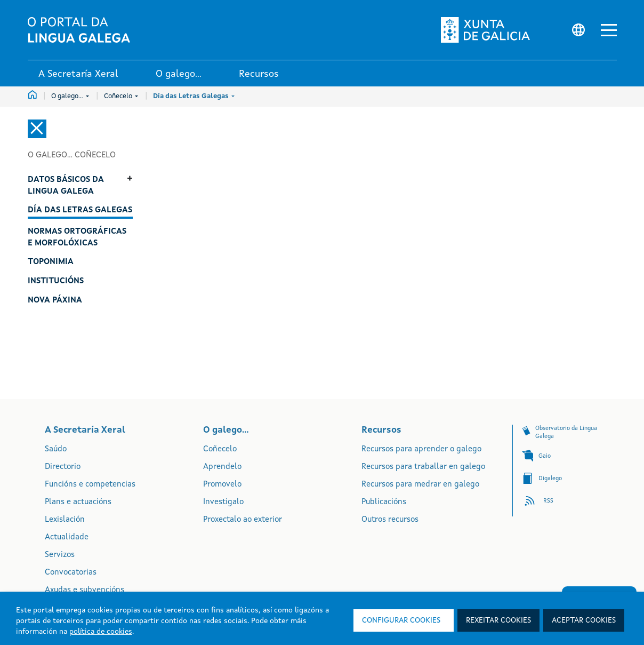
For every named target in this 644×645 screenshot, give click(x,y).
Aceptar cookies (584, 620)
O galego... (70, 96)
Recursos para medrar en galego (420, 485)
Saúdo (56, 449)
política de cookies (101, 632)
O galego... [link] (179, 74)
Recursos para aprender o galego (421, 449)
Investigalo (223, 502)
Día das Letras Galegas (194, 96)
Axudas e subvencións (84, 590)
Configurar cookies (401, 620)
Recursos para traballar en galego (423, 467)
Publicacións (384, 502)
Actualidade (67, 537)
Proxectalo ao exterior (243, 520)
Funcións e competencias (90, 485)
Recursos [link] (259, 74)
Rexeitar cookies (498, 620)
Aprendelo (222, 467)
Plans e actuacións (78, 502)
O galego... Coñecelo (72, 155)
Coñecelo (121, 96)
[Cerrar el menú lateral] (37, 129)
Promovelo (222, 485)
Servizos (60, 555)
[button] (609, 30)
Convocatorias (71, 573)
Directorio (63, 467)
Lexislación (65, 520)
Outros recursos (390, 520)
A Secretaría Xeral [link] (78, 74)
